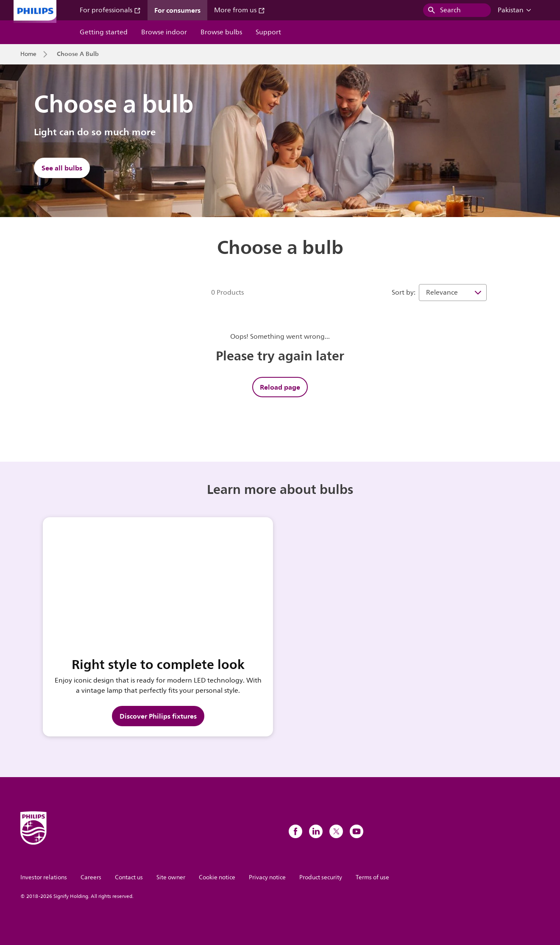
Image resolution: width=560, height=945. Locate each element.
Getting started (104, 32)
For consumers (177, 10)
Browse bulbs (221, 32)
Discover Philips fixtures (158, 716)
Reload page (280, 387)
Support (268, 32)
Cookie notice (217, 877)
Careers (91, 877)
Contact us (129, 877)
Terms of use (372, 877)
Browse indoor (164, 32)
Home (28, 54)
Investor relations (44, 877)
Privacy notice (267, 877)
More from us (240, 10)
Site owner (171, 877)
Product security (321, 877)
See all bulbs (62, 168)
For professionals (110, 10)
